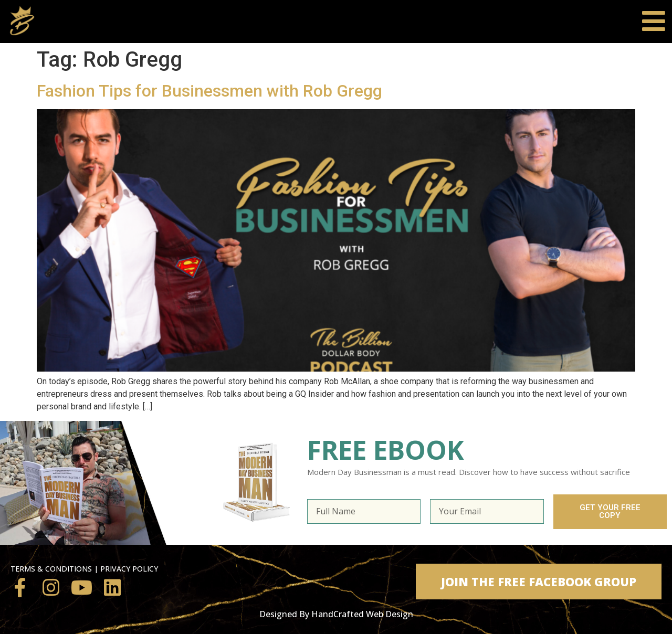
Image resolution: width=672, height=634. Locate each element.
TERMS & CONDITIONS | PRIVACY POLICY (84, 569)
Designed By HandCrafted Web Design (336, 614)
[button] (539, 582)
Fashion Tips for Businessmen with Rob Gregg (209, 91)
